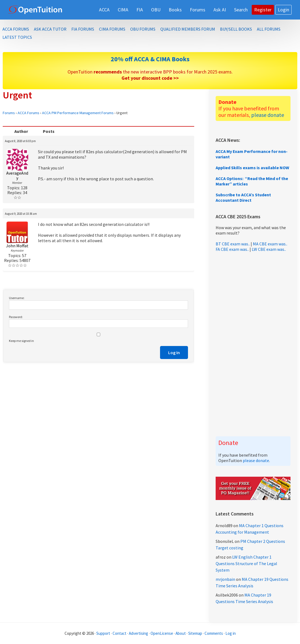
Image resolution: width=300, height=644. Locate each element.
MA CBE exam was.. (270, 244)
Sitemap (195, 633)
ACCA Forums (28, 113)
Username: (17, 298)
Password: (16, 317)
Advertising (138, 633)
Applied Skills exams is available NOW (252, 168)
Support (103, 633)
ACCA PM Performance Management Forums (78, 113)
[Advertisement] (253, 344)
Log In (174, 353)
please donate (268, 115)
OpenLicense (162, 633)
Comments (214, 633)
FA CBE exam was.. (232, 249)
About (181, 633)
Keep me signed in (21, 341)
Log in (231, 633)
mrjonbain (225, 579)
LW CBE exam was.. (269, 249)
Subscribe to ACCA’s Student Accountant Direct (243, 197)
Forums (9, 113)
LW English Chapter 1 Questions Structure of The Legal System (246, 563)
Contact (119, 633)
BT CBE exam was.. (233, 244)
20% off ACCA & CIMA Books (150, 59)
